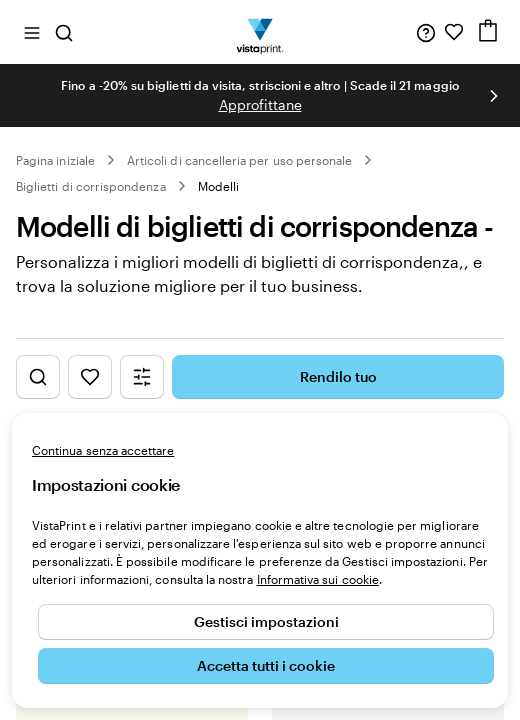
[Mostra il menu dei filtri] (142, 377)
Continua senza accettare (103, 450)
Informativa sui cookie (318, 579)
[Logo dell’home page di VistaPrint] (260, 32)
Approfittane (260, 104)
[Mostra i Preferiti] (90, 377)
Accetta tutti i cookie (266, 665)
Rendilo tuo (338, 376)
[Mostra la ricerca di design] (38, 377)
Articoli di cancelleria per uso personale (239, 160)
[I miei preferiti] (454, 32)
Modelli (218, 186)
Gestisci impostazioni (266, 621)
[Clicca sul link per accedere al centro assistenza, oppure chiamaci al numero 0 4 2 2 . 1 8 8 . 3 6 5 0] (426, 32)
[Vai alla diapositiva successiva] (494, 96)
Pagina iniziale (55, 160)
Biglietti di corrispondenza (91, 186)
